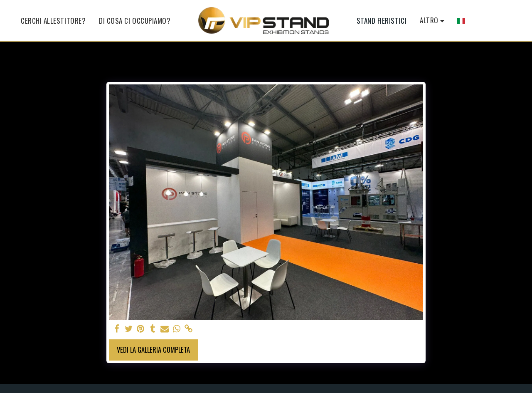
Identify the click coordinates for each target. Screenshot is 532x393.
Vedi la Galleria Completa (153, 350)
